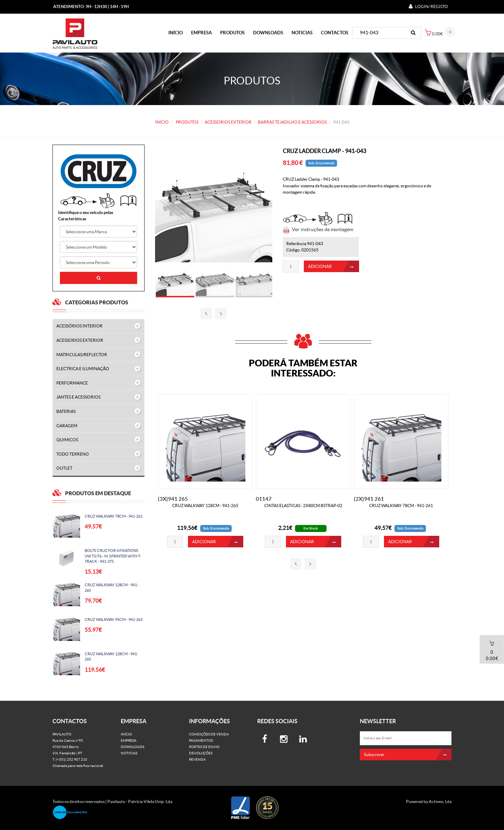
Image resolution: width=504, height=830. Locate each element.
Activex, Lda (440, 801)
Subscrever (408, 755)
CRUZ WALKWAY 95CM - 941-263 (113, 620)
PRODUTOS (232, 33)
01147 (264, 499)
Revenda (197, 759)
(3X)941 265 (173, 499)
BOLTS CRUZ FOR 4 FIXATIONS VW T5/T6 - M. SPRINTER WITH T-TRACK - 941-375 (113, 556)
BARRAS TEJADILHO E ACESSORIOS (292, 122)
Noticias (302, 33)
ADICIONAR (334, 269)
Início (176, 33)
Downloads (268, 33)
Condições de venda (209, 734)
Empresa (201, 33)
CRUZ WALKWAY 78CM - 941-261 (113, 516)
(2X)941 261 (369, 499)
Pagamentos (201, 741)
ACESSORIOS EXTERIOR (228, 122)
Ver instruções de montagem (323, 232)
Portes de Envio (204, 747)
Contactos (335, 33)
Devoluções (201, 753)
